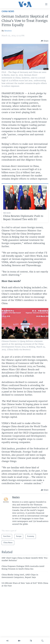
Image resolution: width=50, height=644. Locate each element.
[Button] (45, 41)
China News (8, 12)
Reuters (8, 31)
